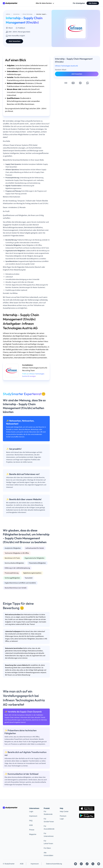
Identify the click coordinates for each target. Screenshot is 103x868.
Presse (32, 830)
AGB (31, 825)
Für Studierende (48, 813)
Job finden (93, 3)
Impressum (33, 816)
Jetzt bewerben (14, 41)
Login (31, 812)
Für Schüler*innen (49, 820)
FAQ (31, 821)
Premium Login (63, 817)
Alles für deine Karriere (45, 3)
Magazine (33, 834)
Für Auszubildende (49, 828)
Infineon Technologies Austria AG (66, 66)
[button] (66, 83)
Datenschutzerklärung (54, 864)
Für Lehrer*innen (48, 842)
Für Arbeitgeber (79, 3)
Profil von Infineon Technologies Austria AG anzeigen (33, 375)
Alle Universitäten (49, 854)
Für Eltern (47, 848)
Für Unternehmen (49, 835)
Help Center (64, 812)
